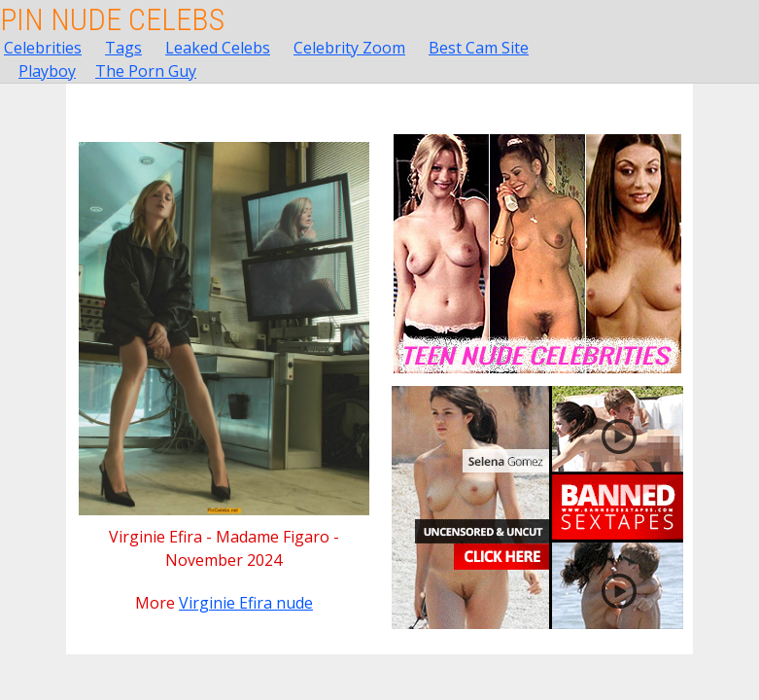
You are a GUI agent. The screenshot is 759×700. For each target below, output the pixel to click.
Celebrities (43, 48)
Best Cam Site (479, 48)
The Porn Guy (146, 71)
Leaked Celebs (218, 48)
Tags (123, 48)
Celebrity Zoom (349, 48)
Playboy (47, 71)
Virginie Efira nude (246, 603)
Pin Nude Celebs (112, 19)
